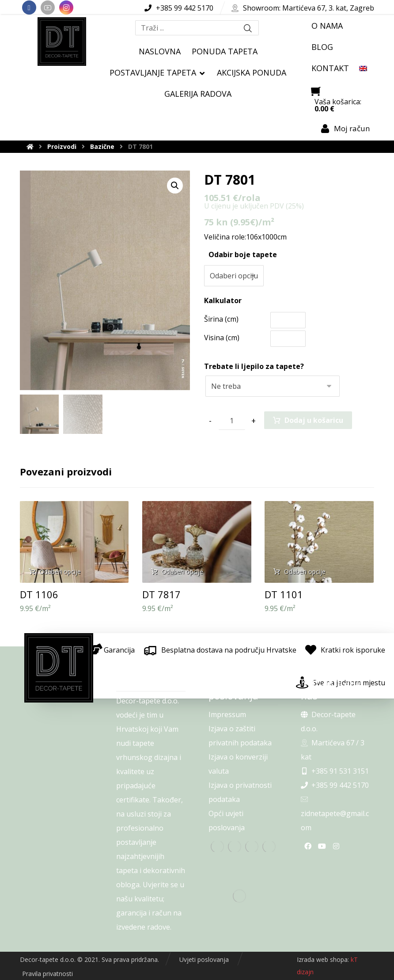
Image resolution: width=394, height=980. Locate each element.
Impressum (227, 714)
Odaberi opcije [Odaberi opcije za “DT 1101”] (305, 572)
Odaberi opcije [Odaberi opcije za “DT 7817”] (182, 572)
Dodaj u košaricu (314, 420)
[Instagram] (66, 8)
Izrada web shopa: (323, 959)
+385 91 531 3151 (335, 771)
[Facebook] (29, 8)
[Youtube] (48, 8)
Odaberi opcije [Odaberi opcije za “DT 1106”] (60, 572)
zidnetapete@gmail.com (335, 814)
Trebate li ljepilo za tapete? (254, 366)
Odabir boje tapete (243, 254)
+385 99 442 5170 (335, 785)
